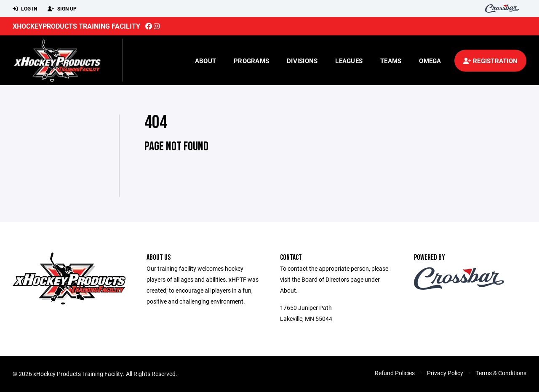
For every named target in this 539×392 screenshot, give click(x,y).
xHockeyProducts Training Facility (76, 26)
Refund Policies (395, 373)
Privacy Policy (445, 373)
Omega (430, 61)
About (205, 61)
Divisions (302, 61)
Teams (391, 61)
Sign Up (62, 9)
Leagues (349, 61)
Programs (251, 61)
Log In (25, 9)
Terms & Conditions (501, 373)
